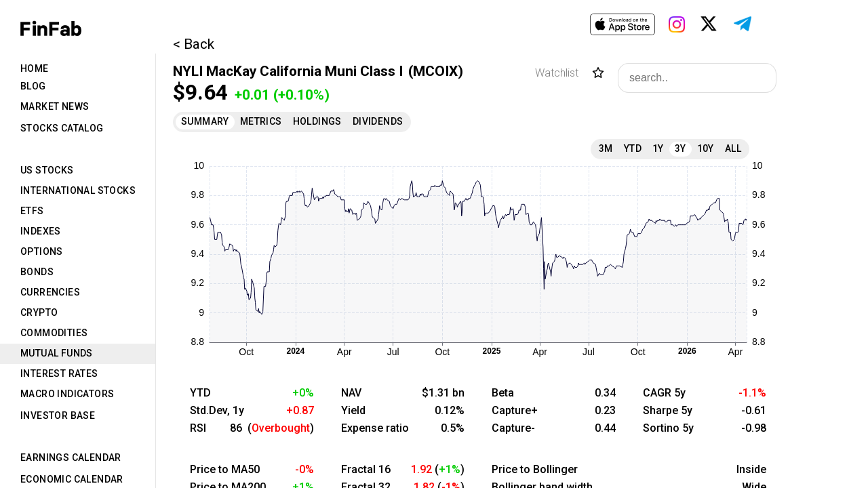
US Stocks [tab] (47, 170)
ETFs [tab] (32, 211)
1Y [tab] (658, 148)
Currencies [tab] (50, 292)
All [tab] (733, 148)
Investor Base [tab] (58, 415)
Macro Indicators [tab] (67, 394)
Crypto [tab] (39, 312)
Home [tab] (35, 68)
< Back (194, 44)
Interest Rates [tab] (59, 373)
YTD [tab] (633, 148)
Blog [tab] (33, 86)
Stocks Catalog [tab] (62, 128)
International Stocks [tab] (78, 190)
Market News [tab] (55, 106)
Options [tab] (42, 251)
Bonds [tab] (37, 272)
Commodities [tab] (54, 333)
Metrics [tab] (261, 121)
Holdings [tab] (317, 121)
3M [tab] (606, 148)
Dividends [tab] (378, 121)
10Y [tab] (706, 148)
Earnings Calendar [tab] (71, 457)
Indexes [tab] (41, 231)
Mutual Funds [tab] (57, 353)
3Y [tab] (680, 148)
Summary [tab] (205, 121)
